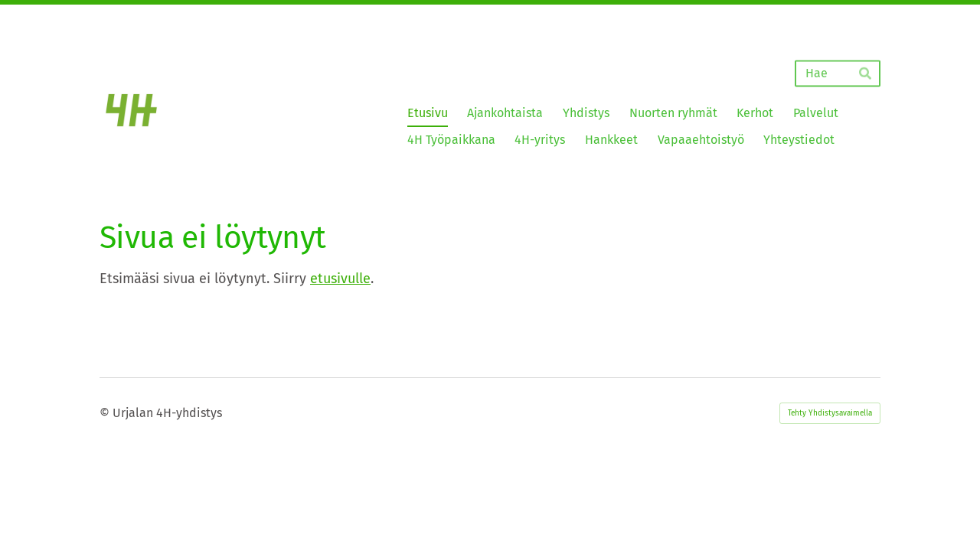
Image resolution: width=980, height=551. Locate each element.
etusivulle (340, 279)
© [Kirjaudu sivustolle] (106, 413)
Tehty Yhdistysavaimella (830, 413)
